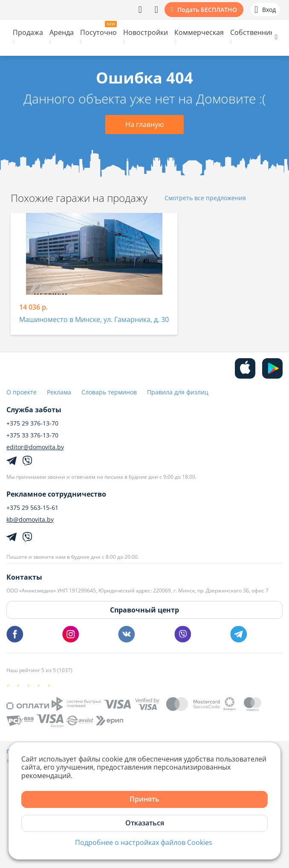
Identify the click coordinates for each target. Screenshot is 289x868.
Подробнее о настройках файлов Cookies (144, 843)
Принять (144, 799)
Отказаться (145, 823)
